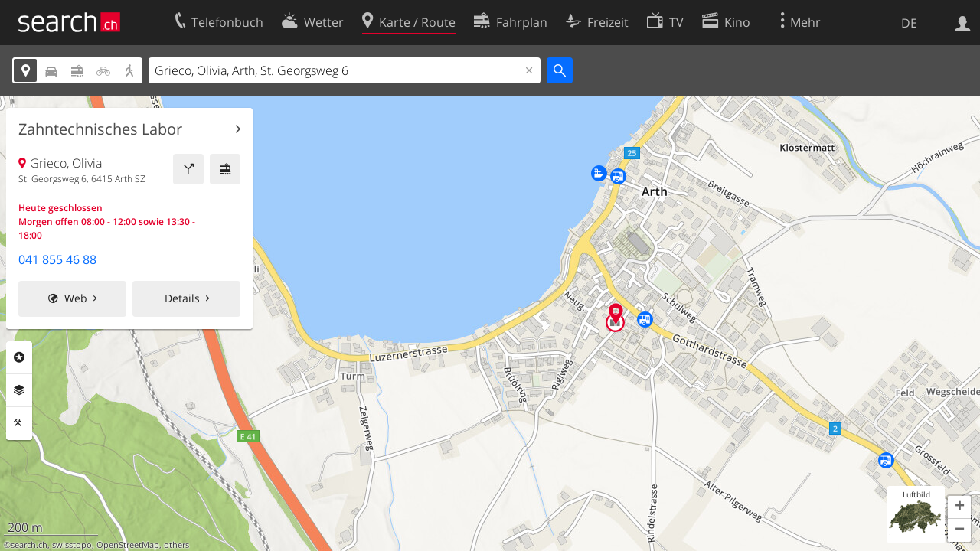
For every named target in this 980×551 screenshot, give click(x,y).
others (176, 545)
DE (909, 23)
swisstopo (72, 545)
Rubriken (19, 357)
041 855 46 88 (57, 259)
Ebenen (19, 390)
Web (76, 298)
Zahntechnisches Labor (100, 129)
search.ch (29, 545)
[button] (959, 507)
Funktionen (19, 423)
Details (182, 298)
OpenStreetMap (128, 545)
